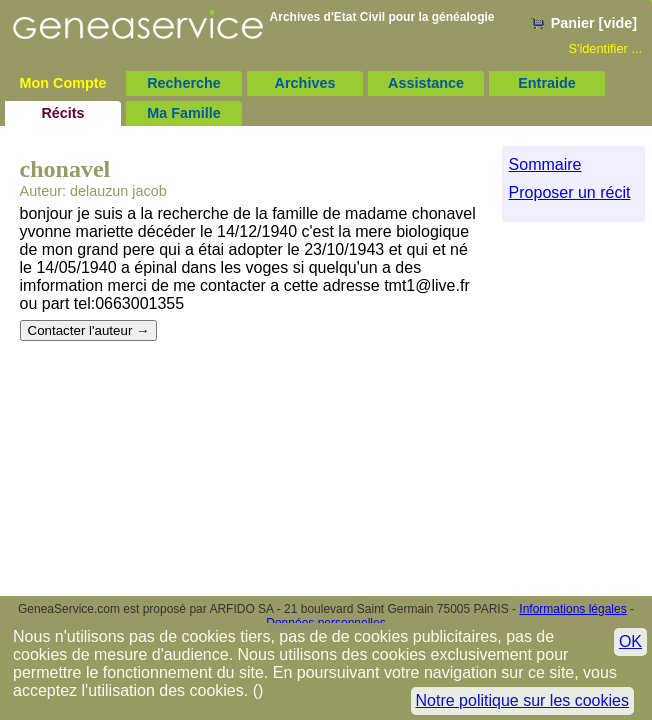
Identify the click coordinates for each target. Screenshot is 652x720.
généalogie (463, 17)
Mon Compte (62, 83)
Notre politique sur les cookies (522, 700)
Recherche (184, 83)
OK (630, 641)
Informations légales (572, 609)
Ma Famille (184, 113)
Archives (305, 83)
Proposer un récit (570, 192)
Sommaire (545, 164)
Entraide (547, 83)
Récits (62, 113)
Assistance (426, 83)
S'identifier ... (605, 48)
